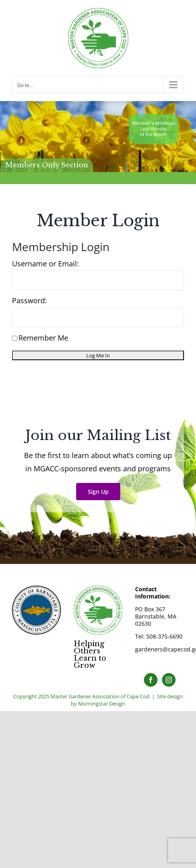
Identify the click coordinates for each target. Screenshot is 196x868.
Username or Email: (45, 264)
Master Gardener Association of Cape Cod (100, 696)
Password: (29, 300)
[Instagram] (169, 680)
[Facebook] (151, 680)
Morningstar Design (102, 704)
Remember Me (40, 338)
